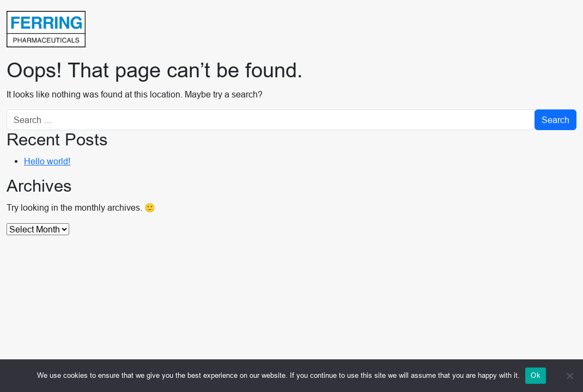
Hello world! (47, 161)
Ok (536, 375)
